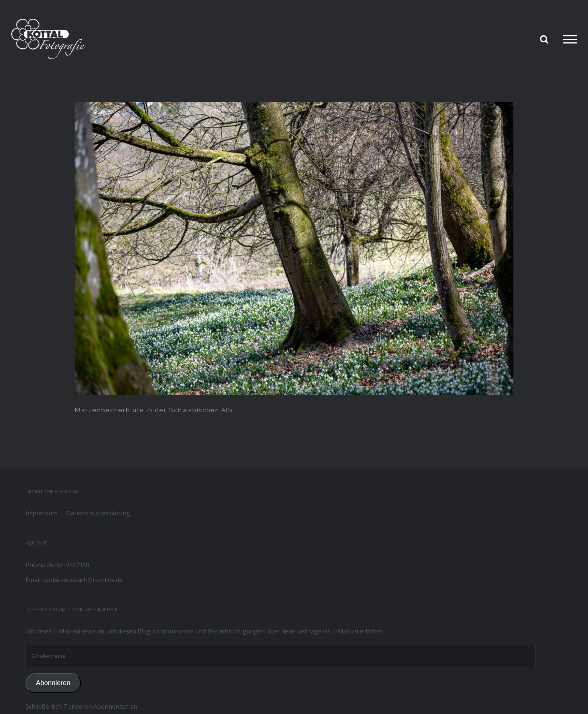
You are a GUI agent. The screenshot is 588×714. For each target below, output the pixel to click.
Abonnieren (53, 683)
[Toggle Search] (544, 39)
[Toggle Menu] (570, 39)
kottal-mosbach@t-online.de (83, 580)
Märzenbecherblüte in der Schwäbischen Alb (154, 410)
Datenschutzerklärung (98, 513)
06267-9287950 (68, 565)
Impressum (41, 513)
